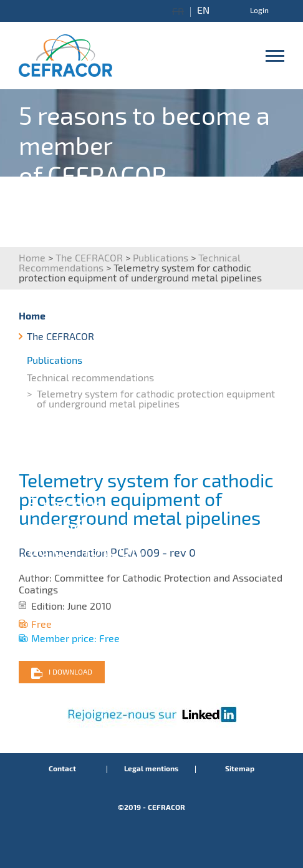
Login (259, 11)
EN (203, 11)
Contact (62, 769)
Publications (161, 258)
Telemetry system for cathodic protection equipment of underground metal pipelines (156, 399)
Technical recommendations (90, 378)
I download (70, 672)
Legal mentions (151, 769)
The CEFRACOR (89, 258)
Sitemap (240, 769)
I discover (240, 237)
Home (32, 258)
